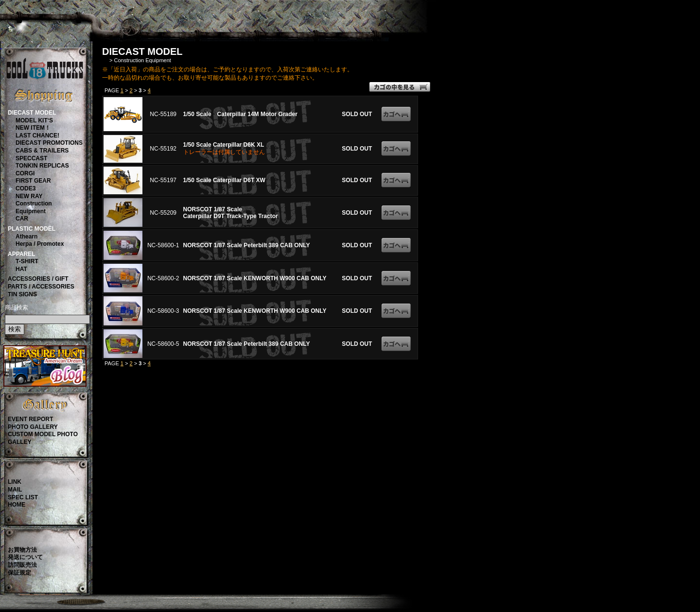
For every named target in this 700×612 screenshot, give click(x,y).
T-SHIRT (27, 261)
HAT (21, 269)
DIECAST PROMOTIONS (49, 143)
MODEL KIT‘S (34, 120)
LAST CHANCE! (37, 136)
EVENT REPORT (30, 419)
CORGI (25, 173)
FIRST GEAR (33, 181)
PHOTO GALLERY (33, 427)
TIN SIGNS (22, 294)
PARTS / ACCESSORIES (41, 287)
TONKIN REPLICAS (42, 166)
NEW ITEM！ (33, 128)
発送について (25, 557)
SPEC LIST (23, 497)
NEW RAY (29, 196)
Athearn (26, 237)
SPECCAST (31, 158)
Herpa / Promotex (40, 244)
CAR (22, 219)
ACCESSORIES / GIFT (38, 279)
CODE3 (26, 188)
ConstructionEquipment (34, 207)
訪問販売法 (22, 565)
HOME (17, 505)
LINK (15, 482)
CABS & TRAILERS (42, 151)
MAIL (15, 490)
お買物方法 (22, 550)
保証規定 (19, 573)
